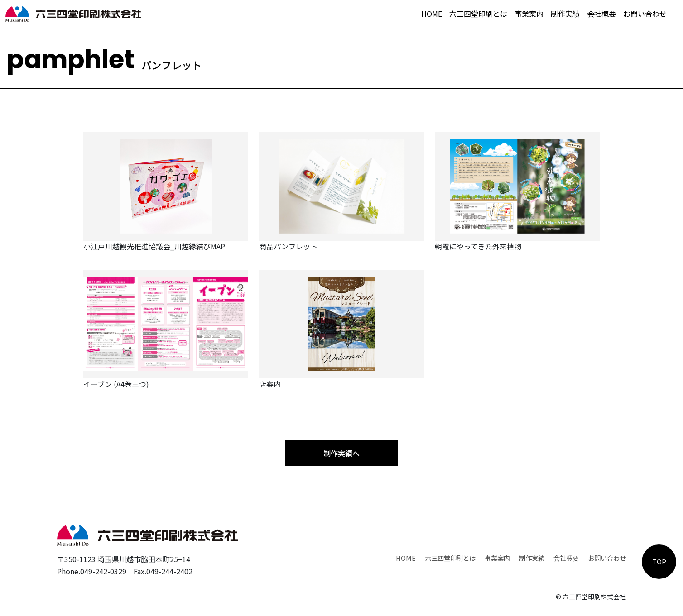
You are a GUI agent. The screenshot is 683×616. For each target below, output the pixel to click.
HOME (432, 14)
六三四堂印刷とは (478, 14)
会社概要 (601, 14)
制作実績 (565, 14)
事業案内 (529, 14)
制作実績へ (341, 453)
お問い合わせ (645, 14)
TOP (659, 561)
